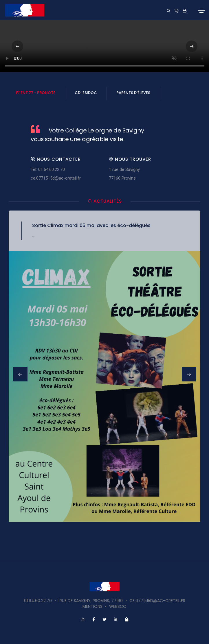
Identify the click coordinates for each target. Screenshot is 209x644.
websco (118, 606)
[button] (192, 46)
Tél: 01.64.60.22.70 (48, 169)
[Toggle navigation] (201, 11)
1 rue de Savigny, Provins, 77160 (90, 601)
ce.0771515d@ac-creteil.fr (56, 178)
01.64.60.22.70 (38, 601)
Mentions (92, 606)
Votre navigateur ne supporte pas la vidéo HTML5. (104, 46)
